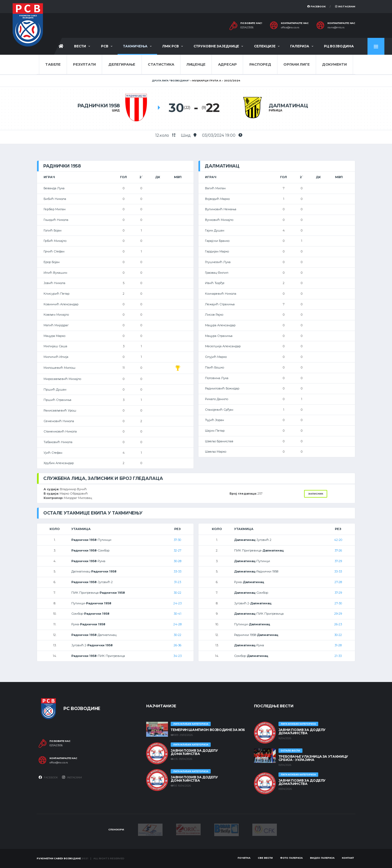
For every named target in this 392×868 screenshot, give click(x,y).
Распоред (260, 64)
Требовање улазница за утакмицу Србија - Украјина (313, 758)
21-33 (338, 656)
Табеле (53, 64)
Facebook (317, 6)
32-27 (177, 550)
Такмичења (135, 46)
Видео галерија (322, 858)
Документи (334, 64)
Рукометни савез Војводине (59, 858)
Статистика (161, 64)
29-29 (338, 614)
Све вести (265, 858)
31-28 (338, 645)
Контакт (348, 858)
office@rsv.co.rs (290, 28)
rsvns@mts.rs (336, 28)
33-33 (177, 571)
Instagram (345, 6)
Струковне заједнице (216, 46)
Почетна (244, 858)
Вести (80, 46)
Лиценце (196, 64)
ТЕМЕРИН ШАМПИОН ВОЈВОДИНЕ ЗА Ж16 (208, 730)
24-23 (177, 603)
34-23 (177, 656)
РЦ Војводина (339, 46)
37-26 (338, 550)
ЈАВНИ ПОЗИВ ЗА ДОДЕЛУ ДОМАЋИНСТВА (194, 752)
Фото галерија (291, 858)
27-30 (338, 603)
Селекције (265, 46)
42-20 (338, 540)
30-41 (177, 614)
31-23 (177, 582)
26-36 (177, 645)
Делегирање (122, 64)
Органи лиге (296, 64)
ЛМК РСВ (171, 46)
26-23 (338, 624)
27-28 (338, 582)
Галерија (300, 46)
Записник (316, 494)
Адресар (227, 64)
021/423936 (247, 28)
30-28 (177, 561)
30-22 (177, 593)
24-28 (177, 624)
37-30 (177, 540)
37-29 (338, 561)
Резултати (84, 64)
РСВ (105, 46)
